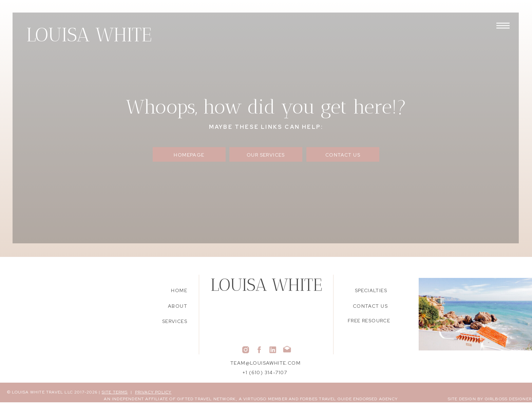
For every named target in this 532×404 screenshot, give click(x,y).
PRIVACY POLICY (153, 392)
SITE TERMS (115, 392)
